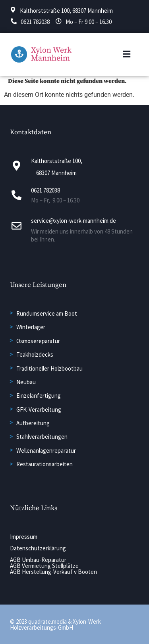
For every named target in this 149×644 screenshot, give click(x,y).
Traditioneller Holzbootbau (49, 368)
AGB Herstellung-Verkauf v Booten (53, 572)
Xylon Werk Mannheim (51, 54)
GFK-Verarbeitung (39, 409)
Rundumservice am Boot (47, 313)
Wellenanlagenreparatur (46, 451)
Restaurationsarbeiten (45, 464)
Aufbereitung (33, 423)
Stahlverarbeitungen (42, 437)
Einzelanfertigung (39, 396)
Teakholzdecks (35, 354)
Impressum (24, 537)
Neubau (26, 382)
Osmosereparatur (38, 341)
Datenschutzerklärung (38, 548)
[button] (127, 54)
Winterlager (31, 327)
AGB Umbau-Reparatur (38, 560)
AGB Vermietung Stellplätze (44, 566)
